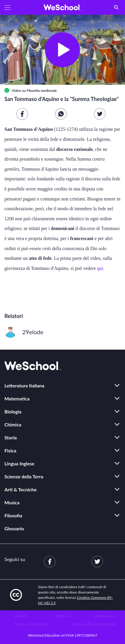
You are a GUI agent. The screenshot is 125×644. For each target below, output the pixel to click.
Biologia (13, 411)
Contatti (21, 616)
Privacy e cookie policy (31, 624)
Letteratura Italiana (24, 385)
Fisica (10, 450)
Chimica (13, 424)
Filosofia (13, 515)
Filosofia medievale (41, 91)
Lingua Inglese (19, 463)
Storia (11, 437)
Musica (12, 502)
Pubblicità (63, 616)
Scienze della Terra (24, 476)
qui (100, 268)
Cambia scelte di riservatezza (94, 624)
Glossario (14, 528)
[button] (7, 7)
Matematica (17, 398)
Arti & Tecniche (21, 489)
